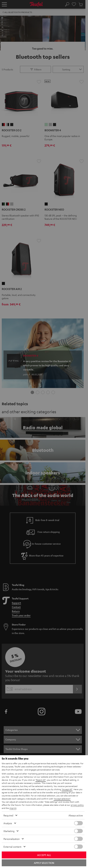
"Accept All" (67, 789)
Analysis (8, 823)
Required (8, 815)
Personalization (12, 839)
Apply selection (44, 863)
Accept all (44, 855)
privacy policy (77, 805)
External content (12, 847)
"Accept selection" (62, 799)
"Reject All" (41, 780)
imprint (13, 808)
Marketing (9, 831)
